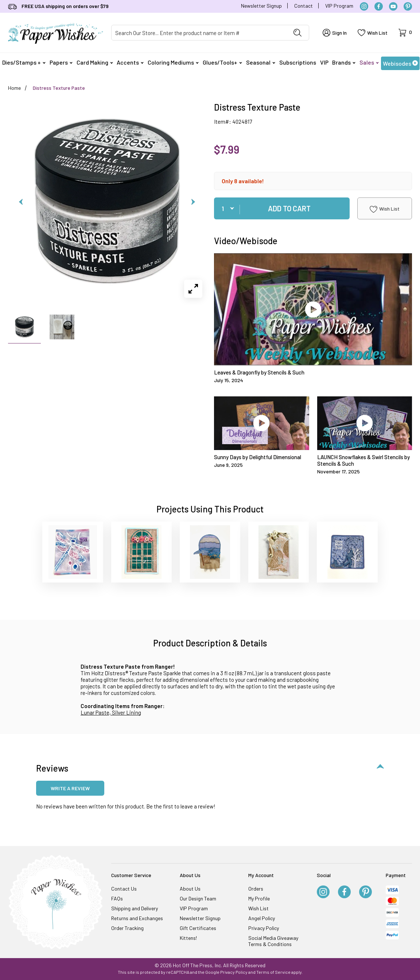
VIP (324, 62)
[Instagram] (364, 6)
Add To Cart (289, 208)
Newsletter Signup (261, 6)
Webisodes (400, 63)
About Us (190, 889)
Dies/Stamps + (24, 62)
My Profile (259, 898)
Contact (304, 6)
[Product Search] (199, 33)
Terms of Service (273, 972)
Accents (130, 62)
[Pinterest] (408, 6)
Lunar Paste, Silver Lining (111, 712)
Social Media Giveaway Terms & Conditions (273, 941)
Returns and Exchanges (137, 918)
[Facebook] (379, 6)
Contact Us (124, 889)
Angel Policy (262, 918)
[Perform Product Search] (297, 33)
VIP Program (339, 6)
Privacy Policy (264, 928)
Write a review (70, 788)
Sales (369, 62)
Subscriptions (298, 62)
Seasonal (261, 62)
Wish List (385, 209)
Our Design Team (198, 898)
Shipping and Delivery (135, 908)
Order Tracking (127, 928)
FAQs (117, 898)
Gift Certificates (198, 928)
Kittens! (188, 938)
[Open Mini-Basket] (405, 33)
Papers (61, 62)
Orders (256, 889)
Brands (344, 62)
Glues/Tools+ (222, 62)
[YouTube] (393, 6)
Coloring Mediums (173, 62)
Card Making (95, 62)
